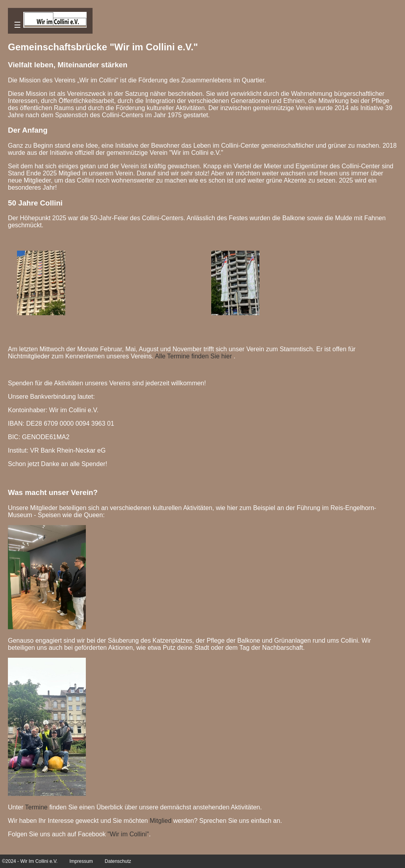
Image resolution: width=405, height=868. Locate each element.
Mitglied (160, 821)
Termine (36, 807)
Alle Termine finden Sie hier (193, 356)
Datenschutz (118, 861)
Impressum (81, 861)
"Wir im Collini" (128, 834)
